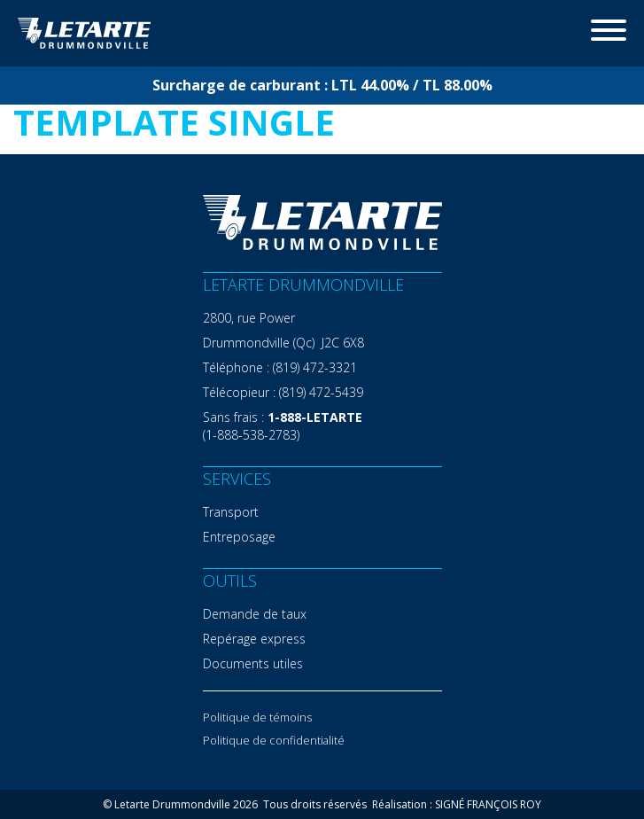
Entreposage (239, 537)
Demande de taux (255, 614)
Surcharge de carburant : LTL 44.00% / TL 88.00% (322, 85)
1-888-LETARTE (315, 417)
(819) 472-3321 (315, 367)
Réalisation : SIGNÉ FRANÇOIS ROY (457, 804)
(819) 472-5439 (321, 392)
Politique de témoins (257, 717)
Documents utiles (253, 663)
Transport (231, 512)
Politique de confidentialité (274, 740)
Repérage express (254, 639)
